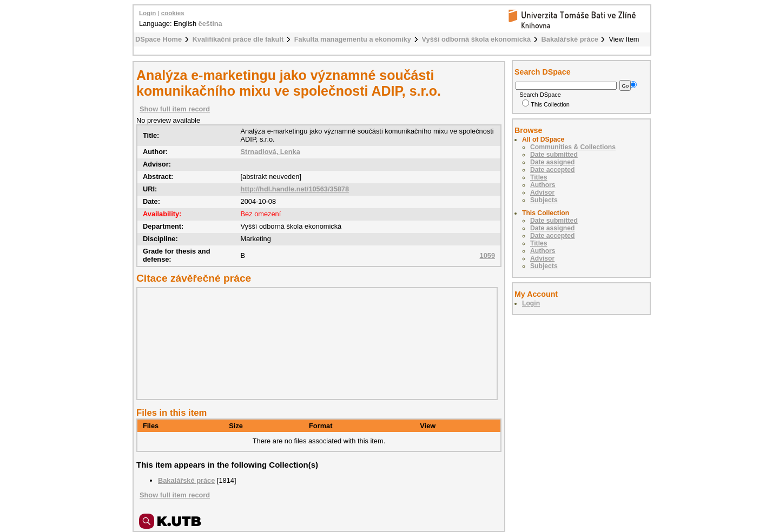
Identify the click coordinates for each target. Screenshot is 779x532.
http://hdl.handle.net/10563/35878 (295, 189)
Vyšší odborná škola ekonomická (477, 39)
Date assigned (552, 162)
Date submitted (554, 155)
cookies (173, 13)
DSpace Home (159, 39)
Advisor (542, 192)
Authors (543, 185)
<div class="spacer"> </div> (314, 343)
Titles (539, 177)
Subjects (544, 200)
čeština (210, 24)
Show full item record (175, 109)
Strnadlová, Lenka (270, 152)
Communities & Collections (573, 147)
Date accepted (552, 170)
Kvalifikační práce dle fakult (238, 39)
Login (147, 13)
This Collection (546, 104)
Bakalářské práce (570, 39)
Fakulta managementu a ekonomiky (353, 39)
